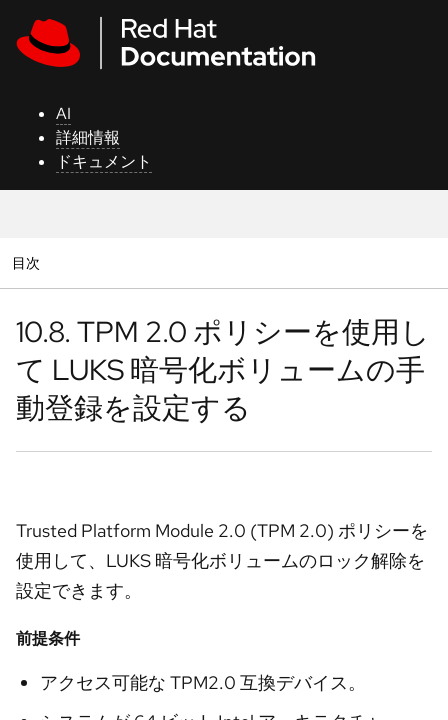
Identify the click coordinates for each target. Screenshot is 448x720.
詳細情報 (88, 137)
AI (63, 113)
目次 (28, 262)
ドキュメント (104, 161)
